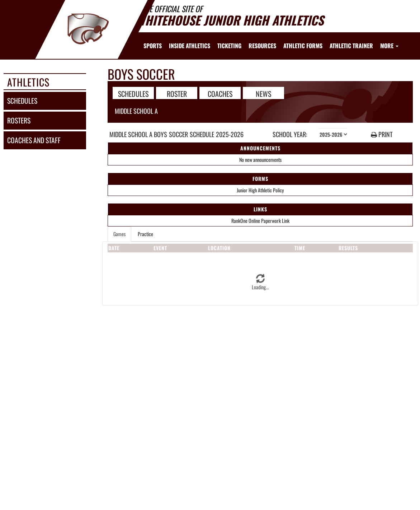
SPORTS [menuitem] (153, 46)
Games (119, 234)
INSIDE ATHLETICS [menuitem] (190, 46)
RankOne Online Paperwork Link (260, 221)
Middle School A (136, 111)
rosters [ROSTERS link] (19, 120)
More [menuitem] (389, 46)
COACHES (220, 93)
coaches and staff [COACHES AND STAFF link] (34, 140)
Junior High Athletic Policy (260, 190)
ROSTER (177, 93)
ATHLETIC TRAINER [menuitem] (351, 46)
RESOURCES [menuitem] (262, 46)
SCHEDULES (133, 93)
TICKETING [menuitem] (229, 46)
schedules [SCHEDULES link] (22, 101)
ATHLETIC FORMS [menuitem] (303, 46)
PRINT (382, 134)
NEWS (263, 93)
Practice (145, 234)
